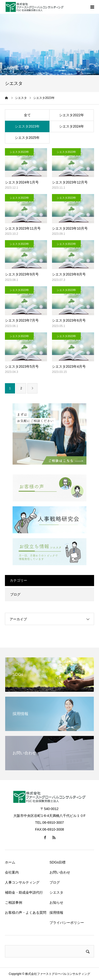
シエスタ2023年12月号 (70, 182)
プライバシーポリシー (67, 923)
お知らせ (56, 902)
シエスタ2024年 (72, 126)
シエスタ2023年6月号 (69, 320)
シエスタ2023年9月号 (22, 274)
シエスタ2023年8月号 (69, 274)
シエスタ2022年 (72, 115)
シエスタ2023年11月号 (23, 228)
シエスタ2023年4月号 (69, 366)
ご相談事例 (14, 902)
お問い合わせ (60, 872)
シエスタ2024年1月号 (22, 182)
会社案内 (12, 872)
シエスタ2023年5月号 (22, 366)
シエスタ (56, 892)
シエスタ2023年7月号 (22, 320)
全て (27, 115)
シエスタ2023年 (27, 126)
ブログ (15, 594)
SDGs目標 (58, 862)
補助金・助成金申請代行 (24, 892)
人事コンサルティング (22, 882)
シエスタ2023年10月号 (70, 228)
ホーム (10, 862)
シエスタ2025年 (27, 138)
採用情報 (56, 913)
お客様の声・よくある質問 (26, 913)
